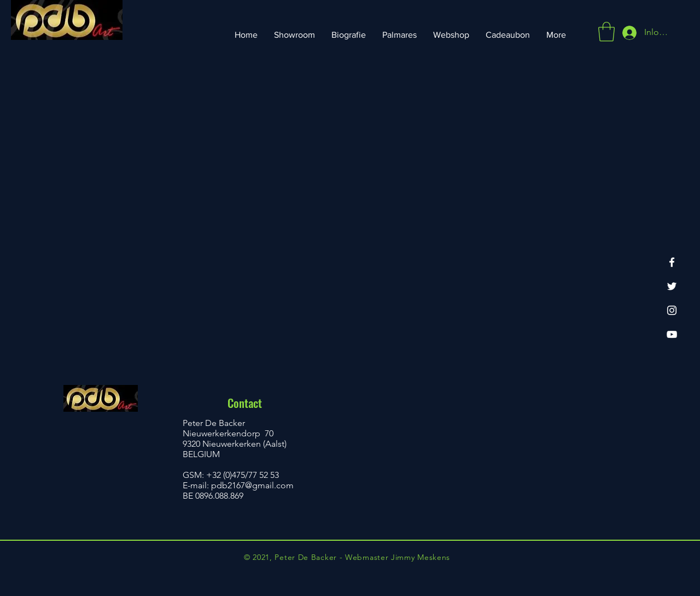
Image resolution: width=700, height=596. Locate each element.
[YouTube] (672, 334)
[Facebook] (672, 262)
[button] (606, 32)
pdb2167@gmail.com (252, 485)
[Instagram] (672, 310)
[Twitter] (672, 286)
